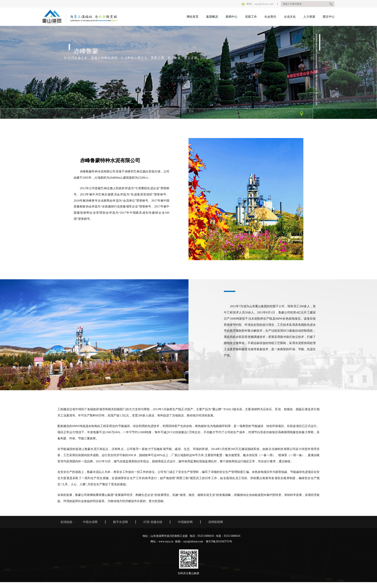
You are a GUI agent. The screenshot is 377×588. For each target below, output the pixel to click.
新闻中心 (232, 17)
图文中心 (329, 17)
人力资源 (309, 17)
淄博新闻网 (216, 522)
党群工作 (251, 17)
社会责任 (270, 17)
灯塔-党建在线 (153, 522)
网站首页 (193, 17)
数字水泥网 (120, 522)
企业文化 (290, 17)
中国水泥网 (90, 522)
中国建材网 (185, 522)
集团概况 (212, 17)
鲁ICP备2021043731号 (219, 542)
